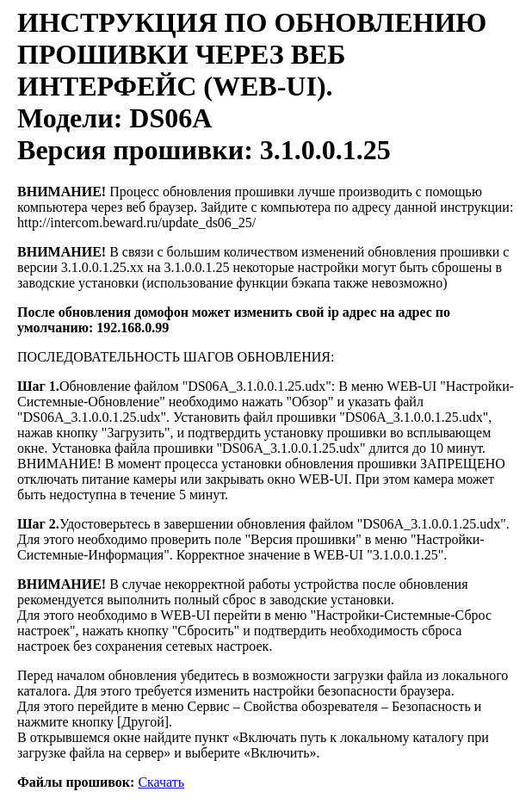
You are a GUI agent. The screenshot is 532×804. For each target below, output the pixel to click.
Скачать (161, 782)
